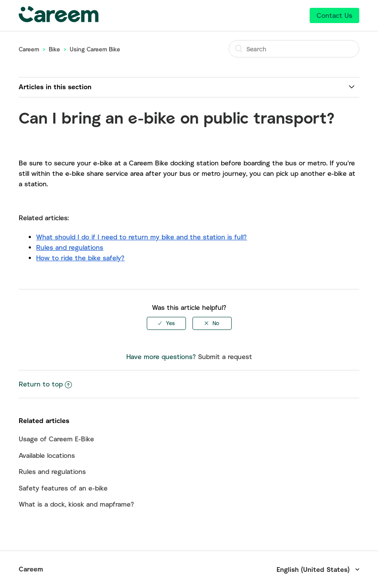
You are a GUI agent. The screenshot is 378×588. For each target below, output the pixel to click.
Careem (29, 49)
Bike (54, 49)
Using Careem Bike (95, 49)
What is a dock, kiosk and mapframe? (76, 504)
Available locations (47, 455)
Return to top (45, 384)
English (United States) (314, 569)
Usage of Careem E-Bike (56, 439)
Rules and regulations (52, 471)
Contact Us (334, 15)
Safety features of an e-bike (63, 488)
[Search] (294, 49)
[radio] (166, 323)
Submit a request (225, 356)
